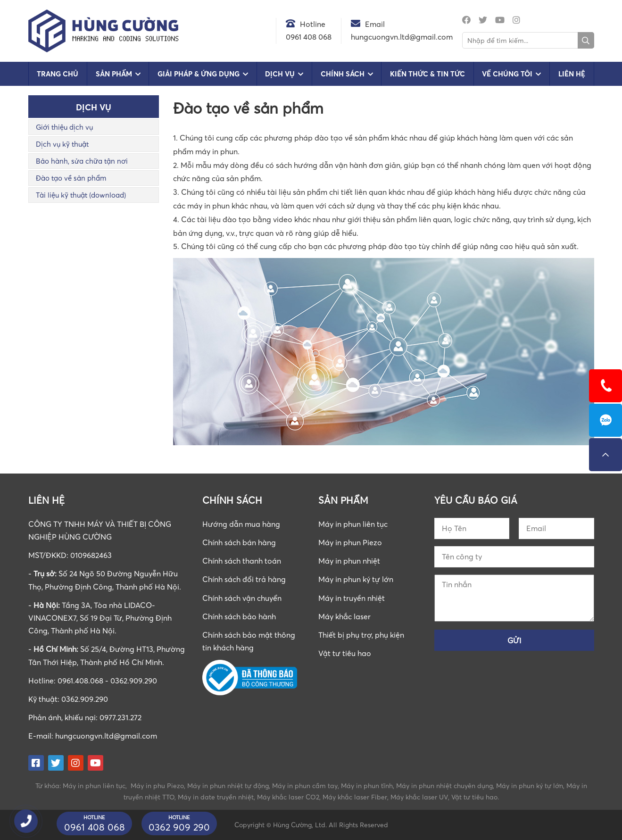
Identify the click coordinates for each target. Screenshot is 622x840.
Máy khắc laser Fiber (355, 797)
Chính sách (343, 74)
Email (375, 24)
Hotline (313, 24)
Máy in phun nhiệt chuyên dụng (444, 786)
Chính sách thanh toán (242, 561)
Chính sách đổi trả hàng (244, 579)
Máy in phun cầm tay (305, 786)
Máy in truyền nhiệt (352, 598)
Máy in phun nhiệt (349, 561)
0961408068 (605, 420)
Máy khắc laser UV (419, 797)
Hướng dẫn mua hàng (241, 524)
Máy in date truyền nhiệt (216, 797)
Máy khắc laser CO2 (288, 797)
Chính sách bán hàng (239, 542)
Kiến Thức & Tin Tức (427, 74)
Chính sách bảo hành (239, 616)
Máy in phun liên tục (353, 524)
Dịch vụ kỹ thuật (62, 144)
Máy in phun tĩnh (367, 786)
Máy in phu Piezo (157, 786)
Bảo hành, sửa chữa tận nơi (82, 161)
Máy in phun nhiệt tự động (228, 786)
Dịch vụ (280, 74)
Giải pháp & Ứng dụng (199, 74)
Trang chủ (58, 74)
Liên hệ (572, 74)
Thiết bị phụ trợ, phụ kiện (361, 635)
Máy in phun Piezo (350, 542)
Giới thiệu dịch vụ (64, 127)
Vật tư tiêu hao (345, 653)
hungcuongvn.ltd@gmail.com (106, 736)
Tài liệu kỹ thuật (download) (81, 195)
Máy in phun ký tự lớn (356, 579)
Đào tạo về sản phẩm (71, 178)
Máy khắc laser (344, 616)
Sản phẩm (114, 74)
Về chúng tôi (507, 74)
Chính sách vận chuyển (242, 598)
